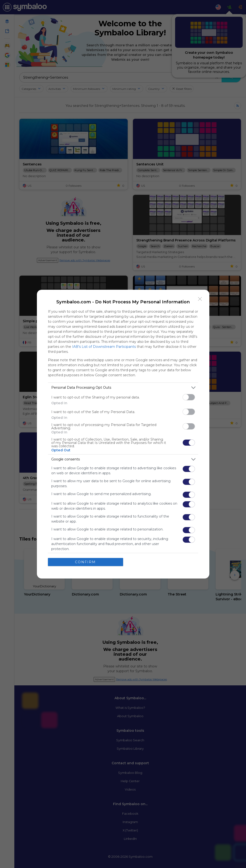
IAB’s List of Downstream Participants (104, 347)
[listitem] (123, 388)
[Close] (200, 299)
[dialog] (123, 434)
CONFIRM (85, 562)
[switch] (189, 397)
